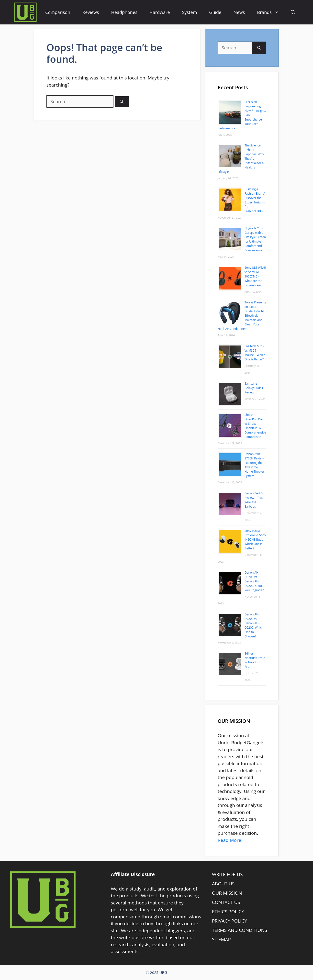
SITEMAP (221, 939)
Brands (271, 12)
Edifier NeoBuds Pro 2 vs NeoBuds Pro (255, 660)
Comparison (58, 12)
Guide (215, 12)
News (239, 12)
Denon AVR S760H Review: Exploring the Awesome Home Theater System (255, 465)
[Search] (122, 102)
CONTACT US (226, 902)
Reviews (91, 12)
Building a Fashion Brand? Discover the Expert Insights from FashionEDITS (255, 200)
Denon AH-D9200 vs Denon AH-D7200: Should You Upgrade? (254, 581)
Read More (229, 840)
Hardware (160, 12)
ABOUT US (223, 884)
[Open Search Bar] (293, 12)
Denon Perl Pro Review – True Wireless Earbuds (255, 500)
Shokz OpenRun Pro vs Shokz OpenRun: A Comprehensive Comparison (255, 426)
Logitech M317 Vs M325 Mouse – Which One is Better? (255, 353)
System (190, 12)
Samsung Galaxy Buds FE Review (255, 388)
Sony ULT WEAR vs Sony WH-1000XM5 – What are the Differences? (255, 276)
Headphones (124, 12)
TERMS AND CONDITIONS (240, 930)
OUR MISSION (227, 893)
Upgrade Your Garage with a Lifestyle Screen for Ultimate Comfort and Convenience (255, 239)
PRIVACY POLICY (229, 921)
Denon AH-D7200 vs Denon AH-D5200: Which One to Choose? (254, 625)
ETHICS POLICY (228, 912)
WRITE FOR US (227, 874)
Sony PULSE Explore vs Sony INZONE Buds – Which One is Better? (255, 540)
